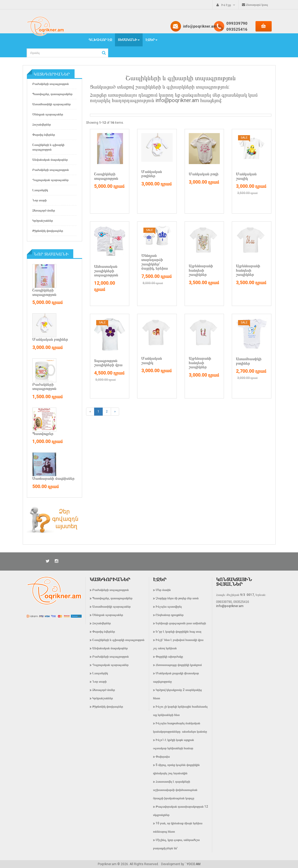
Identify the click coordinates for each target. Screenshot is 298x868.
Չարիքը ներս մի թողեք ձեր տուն (177, 598)
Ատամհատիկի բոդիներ (249, 361)
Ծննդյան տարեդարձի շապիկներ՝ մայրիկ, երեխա (155, 262)
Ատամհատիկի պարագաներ (51, 104)
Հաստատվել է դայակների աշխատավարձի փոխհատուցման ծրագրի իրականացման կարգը (175, 790)
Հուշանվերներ (42, 124)
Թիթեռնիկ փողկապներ (48, 231)
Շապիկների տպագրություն (44, 292)
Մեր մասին (163, 590)
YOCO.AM (194, 864)
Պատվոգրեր (43, 434)
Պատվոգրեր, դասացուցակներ (52, 94)
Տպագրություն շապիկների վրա (108, 363)
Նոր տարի (39, 200)
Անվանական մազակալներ (50, 160)
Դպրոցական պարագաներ (50, 180)
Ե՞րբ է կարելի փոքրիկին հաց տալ (178, 632)
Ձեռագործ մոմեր (44, 210)
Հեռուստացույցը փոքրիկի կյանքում (179, 665)
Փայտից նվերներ (44, 135)
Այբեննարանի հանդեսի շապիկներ (201, 270)
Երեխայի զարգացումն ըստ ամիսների (181, 623)
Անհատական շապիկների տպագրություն (106, 271)
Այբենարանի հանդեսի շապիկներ (200, 363)
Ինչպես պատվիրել (169, 607)
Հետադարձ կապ (255, 5)
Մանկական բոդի (204, 174)
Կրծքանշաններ (43, 221)
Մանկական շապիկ (246, 176)
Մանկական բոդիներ (50, 339)
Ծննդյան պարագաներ (48, 114)
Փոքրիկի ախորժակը (169, 657)
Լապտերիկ (40, 190)
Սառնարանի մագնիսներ (53, 478)
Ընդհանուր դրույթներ (170, 615)
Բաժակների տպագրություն (51, 84)
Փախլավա (163, 757)
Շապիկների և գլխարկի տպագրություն (48, 147)
